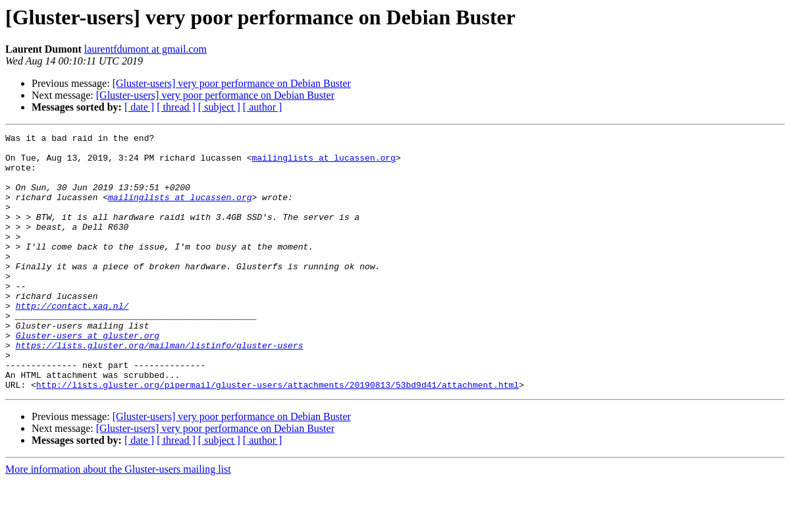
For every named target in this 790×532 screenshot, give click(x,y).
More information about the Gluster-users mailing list (118, 520)
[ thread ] (176, 107)
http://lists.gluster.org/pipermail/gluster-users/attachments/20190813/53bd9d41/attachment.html (277, 436)
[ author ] (263, 107)
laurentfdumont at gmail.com (145, 49)
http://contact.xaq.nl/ (72, 341)
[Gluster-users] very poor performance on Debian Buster (232, 83)
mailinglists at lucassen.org (323, 163)
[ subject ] (219, 107)
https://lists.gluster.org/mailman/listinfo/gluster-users (160, 388)
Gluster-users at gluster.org (88, 377)
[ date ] (139, 107)
